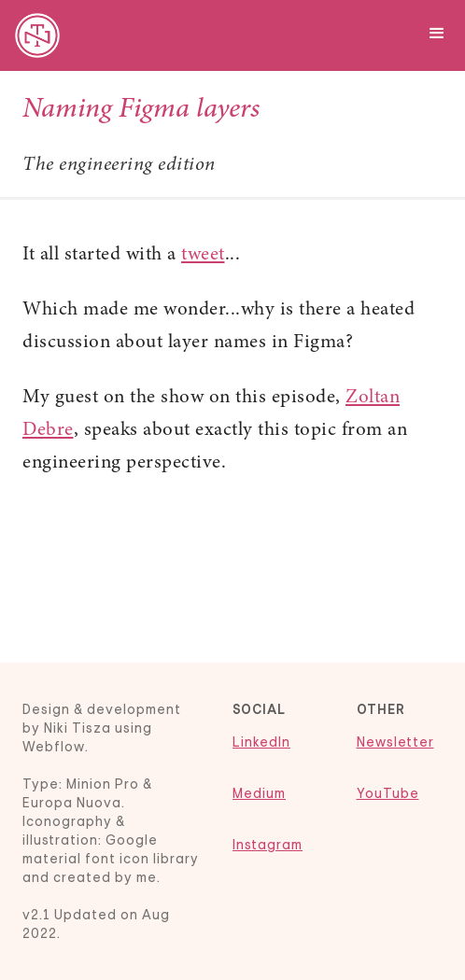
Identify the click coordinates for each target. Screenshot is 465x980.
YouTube (388, 793)
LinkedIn (261, 742)
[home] (33, 35)
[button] (437, 31)
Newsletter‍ (395, 742)
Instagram (268, 845)
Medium (259, 793)
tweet (203, 255)
